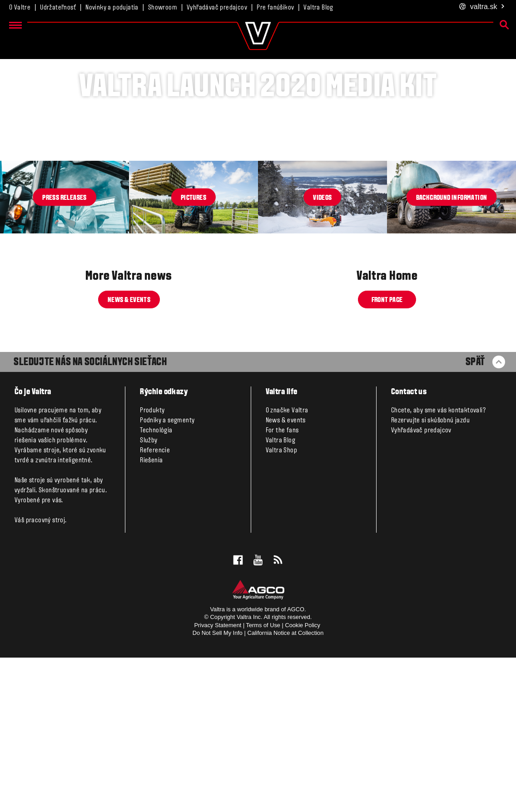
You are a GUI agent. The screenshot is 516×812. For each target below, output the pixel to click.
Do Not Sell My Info (218, 787)
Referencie (155, 605)
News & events (129, 455)
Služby (149, 595)
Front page (387, 455)
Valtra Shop (281, 605)
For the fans (282, 585)
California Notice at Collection (285, 787)
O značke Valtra (287, 565)
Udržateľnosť (58, 8)
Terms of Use (263, 780)
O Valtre (20, 8)
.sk (482, 7)
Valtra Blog (318, 8)
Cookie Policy (303, 780)
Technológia (156, 585)
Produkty (152, 565)
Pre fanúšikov (275, 8)
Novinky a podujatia (112, 8)
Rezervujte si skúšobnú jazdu (430, 575)
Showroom (163, 8)
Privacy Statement (218, 780)
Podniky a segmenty (167, 575)
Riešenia (151, 615)
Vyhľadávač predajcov (217, 8)
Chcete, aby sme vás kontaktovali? (438, 565)
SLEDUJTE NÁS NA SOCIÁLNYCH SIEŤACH (90, 517)
